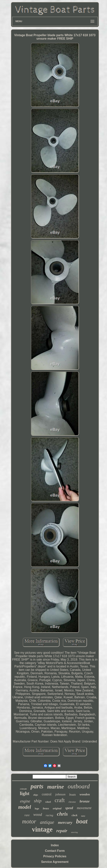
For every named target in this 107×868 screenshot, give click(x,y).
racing (50, 815)
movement (84, 808)
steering (74, 832)
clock (74, 815)
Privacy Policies (55, 856)
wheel (48, 802)
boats (73, 795)
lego (37, 808)
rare (27, 815)
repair (62, 831)
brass (46, 808)
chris (62, 814)
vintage (42, 829)
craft (60, 800)
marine (55, 787)
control (47, 794)
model (25, 807)
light (25, 793)
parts (37, 786)
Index (55, 845)
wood (38, 814)
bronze (85, 801)
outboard (79, 786)
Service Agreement (55, 862)
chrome (72, 802)
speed (69, 808)
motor (29, 821)
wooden (85, 794)
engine (25, 801)
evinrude (23, 789)
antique (47, 822)
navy (83, 816)
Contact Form (55, 851)
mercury (65, 822)
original (57, 808)
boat (82, 821)
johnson (60, 794)
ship (38, 801)
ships (36, 795)
